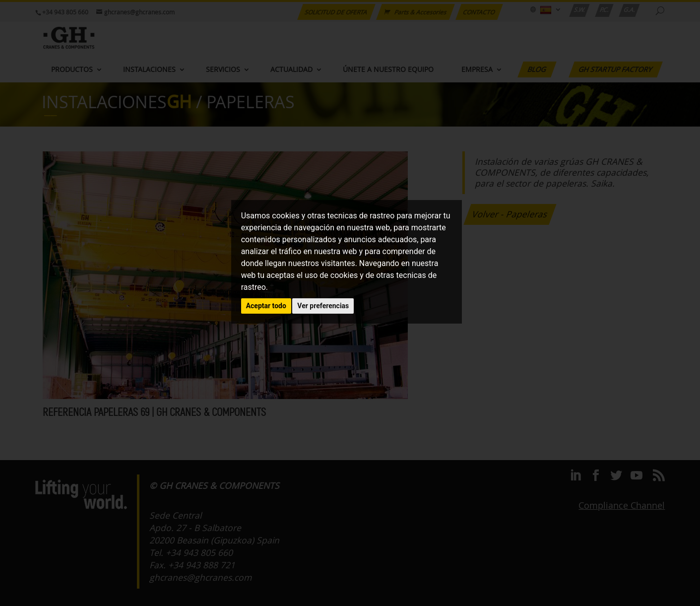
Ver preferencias (323, 306)
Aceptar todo (266, 306)
